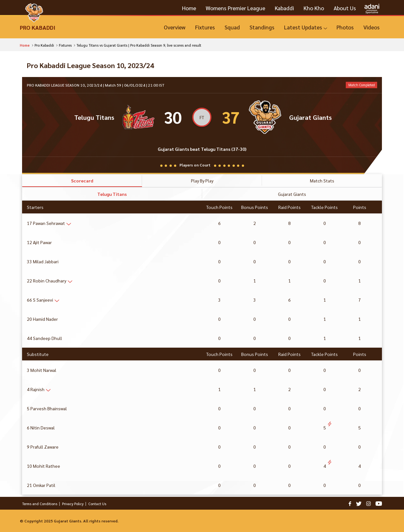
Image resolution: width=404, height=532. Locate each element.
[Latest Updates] (305, 27)
